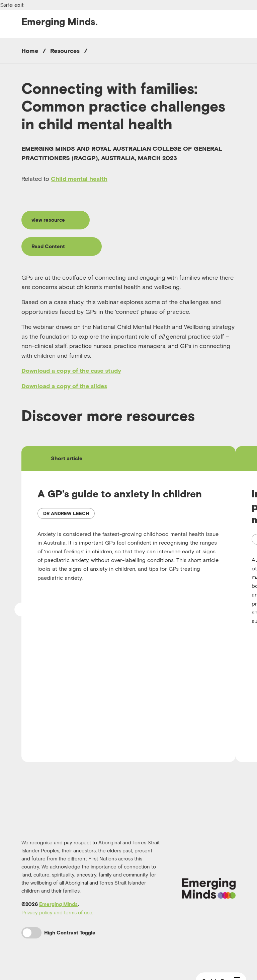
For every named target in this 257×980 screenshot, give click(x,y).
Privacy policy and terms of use (57, 919)
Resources (65, 51)
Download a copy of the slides (64, 389)
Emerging (60, 22)
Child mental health (79, 179)
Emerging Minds (58, 911)
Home (30, 51)
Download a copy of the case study (71, 374)
